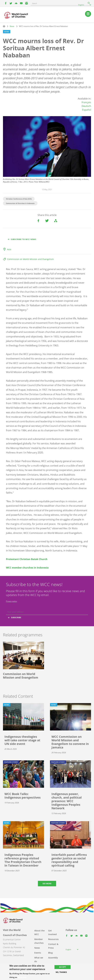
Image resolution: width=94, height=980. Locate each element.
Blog (50, 953)
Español (87, 110)
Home (4, 26)
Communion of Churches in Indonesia (20, 203)
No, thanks (61, 972)
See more (47, 884)
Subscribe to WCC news (23, 239)
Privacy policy (11, 601)
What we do (39, 959)
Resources (53, 939)
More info (22, 977)
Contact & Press (53, 946)
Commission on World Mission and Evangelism (30, 259)
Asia (9, 249)
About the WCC (39, 932)
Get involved (52, 932)
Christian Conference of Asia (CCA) (19, 199)
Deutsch (86, 106)
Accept (63, 967)
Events (38, 953)
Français (86, 102)
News (12, 26)
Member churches (39, 941)
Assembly (53, 958)
